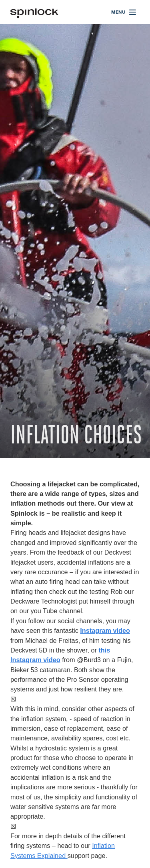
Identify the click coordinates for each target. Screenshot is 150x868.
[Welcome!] (34, 12)
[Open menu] (124, 12)
